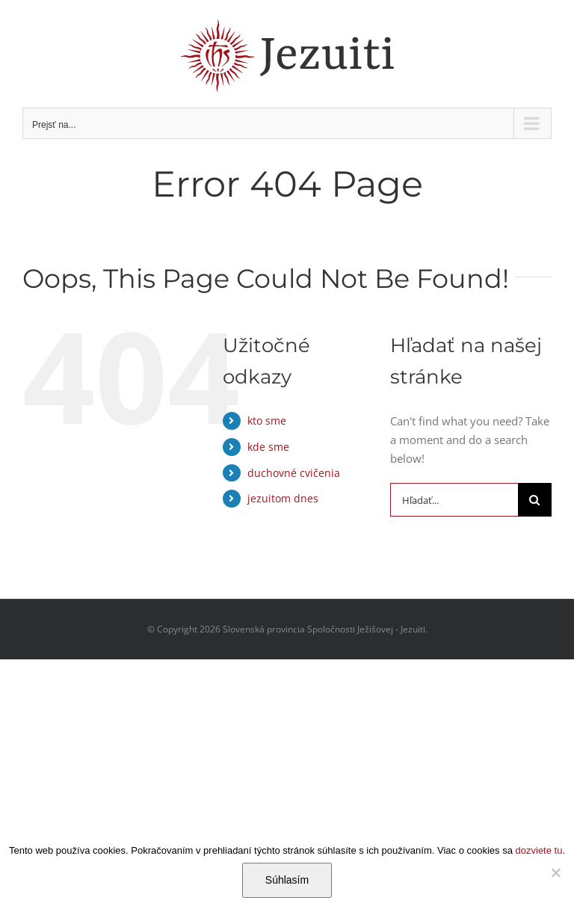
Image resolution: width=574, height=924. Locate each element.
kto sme (267, 421)
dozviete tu (539, 850)
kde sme (268, 447)
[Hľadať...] (454, 500)
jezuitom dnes (283, 498)
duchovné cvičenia (294, 473)
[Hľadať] (535, 500)
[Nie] (555, 872)
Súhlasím (287, 880)
